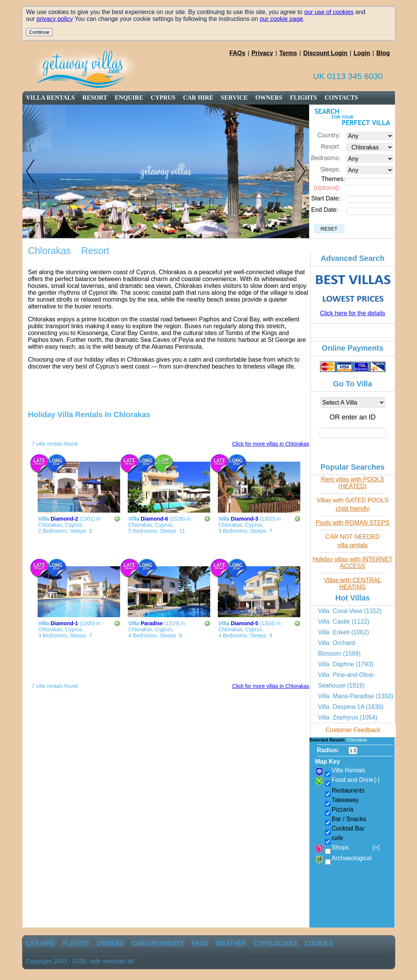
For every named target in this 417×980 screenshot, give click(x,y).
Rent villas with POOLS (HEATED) (352, 483)
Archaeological (352, 858)
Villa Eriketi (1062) (344, 632)
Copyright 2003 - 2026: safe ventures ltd (80, 961)
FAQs (238, 53)
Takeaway (345, 800)
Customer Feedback (353, 730)
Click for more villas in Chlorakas (270, 444)
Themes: (333, 179)
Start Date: (326, 198)
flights (304, 98)
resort (95, 98)
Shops (356, 848)
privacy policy (55, 19)
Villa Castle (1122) (344, 622)
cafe (338, 838)
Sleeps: (330, 169)
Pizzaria (343, 809)
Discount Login (325, 53)
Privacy (262, 53)
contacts (341, 98)
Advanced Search (353, 258)
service (234, 98)
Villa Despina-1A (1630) (351, 707)
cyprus (163, 98)
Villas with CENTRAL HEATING (353, 584)
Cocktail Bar (348, 828)
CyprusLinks (275, 943)
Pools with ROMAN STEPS (353, 523)
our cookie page (281, 19)
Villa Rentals (51, 98)
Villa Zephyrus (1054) (348, 717)
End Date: (325, 210)
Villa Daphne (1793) (346, 664)
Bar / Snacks (349, 819)
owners (269, 98)
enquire (129, 98)
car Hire (198, 98)
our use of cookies (329, 12)
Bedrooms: (326, 158)
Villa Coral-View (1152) (350, 611)
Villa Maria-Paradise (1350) (356, 696)
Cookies (319, 943)
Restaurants (348, 790)
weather (231, 943)
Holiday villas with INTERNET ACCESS (353, 563)
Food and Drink (356, 780)
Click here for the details (353, 313)
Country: (329, 135)
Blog (383, 53)
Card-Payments (158, 943)
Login (362, 53)
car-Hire (41, 943)
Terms (288, 53)
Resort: (331, 147)
